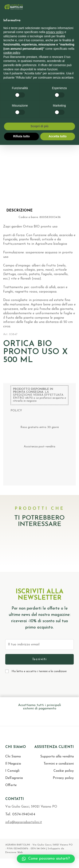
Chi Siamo (13, 757)
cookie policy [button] (12, 53)
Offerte (11, 785)
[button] (46, 859)
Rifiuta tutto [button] (21, 136)
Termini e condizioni (59, 764)
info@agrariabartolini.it (24, 822)
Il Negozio (13, 764)
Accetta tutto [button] (58, 136)
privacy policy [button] (55, 32)
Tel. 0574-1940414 (20, 814)
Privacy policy (63, 778)
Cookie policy (64, 771)
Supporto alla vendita (57, 757)
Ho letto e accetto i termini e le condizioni (39, 671)
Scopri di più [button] (39, 126)
